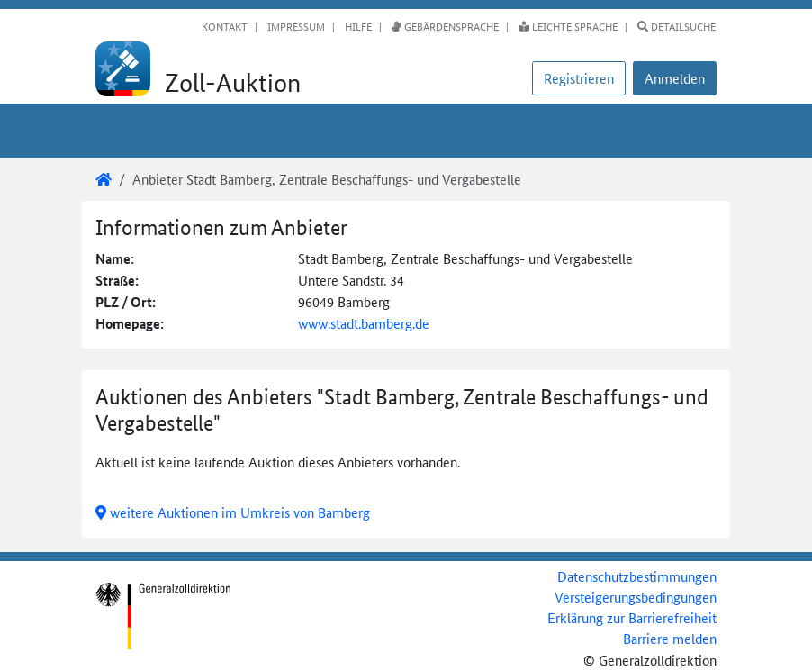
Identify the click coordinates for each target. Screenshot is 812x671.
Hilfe (357, 26)
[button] (675, 78)
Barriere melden (670, 638)
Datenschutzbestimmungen (637, 576)
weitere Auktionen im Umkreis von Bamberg (233, 512)
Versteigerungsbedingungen (636, 597)
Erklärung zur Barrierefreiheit (632, 617)
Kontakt (225, 26)
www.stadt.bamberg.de (364, 323)
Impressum (295, 26)
